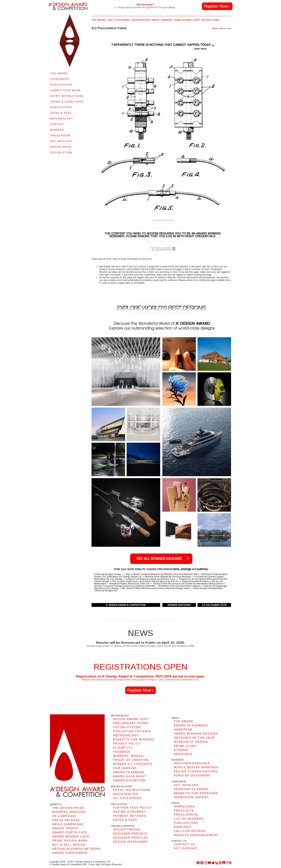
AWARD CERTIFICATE (70, 832)
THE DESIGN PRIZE (68, 808)
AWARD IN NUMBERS (191, 725)
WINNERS (57, 130)
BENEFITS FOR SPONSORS (196, 793)
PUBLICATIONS (61, 107)
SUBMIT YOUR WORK (66, 90)
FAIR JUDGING (125, 768)
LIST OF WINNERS (189, 819)
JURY (110, 20)
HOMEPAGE (183, 729)
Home (215, 28)
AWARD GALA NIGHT (130, 776)
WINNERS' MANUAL (129, 756)
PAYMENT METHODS (129, 816)
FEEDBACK (122, 752)
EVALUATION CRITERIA (132, 731)
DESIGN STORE (61, 153)
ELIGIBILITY (123, 748)
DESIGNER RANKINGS (192, 763)
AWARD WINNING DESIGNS (196, 734)
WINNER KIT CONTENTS (133, 764)
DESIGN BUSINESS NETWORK (77, 849)
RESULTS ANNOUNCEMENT (196, 835)
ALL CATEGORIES (127, 798)
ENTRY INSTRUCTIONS (67, 96)
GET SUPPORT (186, 848)
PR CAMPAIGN (64, 816)
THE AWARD (59, 73)
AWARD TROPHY (66, 828)
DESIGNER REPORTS (130, 834)
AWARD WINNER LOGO (71, 836)
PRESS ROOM (60, 136)
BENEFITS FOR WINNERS (134, 739)
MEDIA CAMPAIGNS (68, 824)
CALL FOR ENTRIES (190, 831)
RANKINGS (183, 827)
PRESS (155, 20)
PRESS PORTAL (187, 815)
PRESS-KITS (184, 811)
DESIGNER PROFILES (131, 838)
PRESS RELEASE (66, 820)
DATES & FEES (61, 113)
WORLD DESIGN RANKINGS (196, 767)
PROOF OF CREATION (131, 760)
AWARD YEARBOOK (129, 772)
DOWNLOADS (185, 806)
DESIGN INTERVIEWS (130, 842)
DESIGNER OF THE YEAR (194, 738)
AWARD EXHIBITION (129, 780)
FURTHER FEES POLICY (132, 808)
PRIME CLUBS (185, 746)
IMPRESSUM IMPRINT (191, 797)
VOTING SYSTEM (127, 727)
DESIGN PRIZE (61, 147)
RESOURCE (183, 754)
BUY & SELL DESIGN (69, 845)
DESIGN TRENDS (127, 829)
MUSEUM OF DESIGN (191, 742)
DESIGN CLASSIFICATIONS (196, 771)
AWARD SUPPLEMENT (70, 853)
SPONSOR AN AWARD (191, 789)
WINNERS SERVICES (69, 812)
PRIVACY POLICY (127, 743)
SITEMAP (181, 750)
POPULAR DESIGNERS (192, 775)
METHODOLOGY (62, 119)
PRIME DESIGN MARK (70, 841)
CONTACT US (185, 844)
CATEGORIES (60, 79)
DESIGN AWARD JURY (131, 719)
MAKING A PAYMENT (129, 812)
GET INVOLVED (61, 141)
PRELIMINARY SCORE (131, 723)
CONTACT (57, 124)
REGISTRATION (61, 85)
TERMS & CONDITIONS (67, 102)
